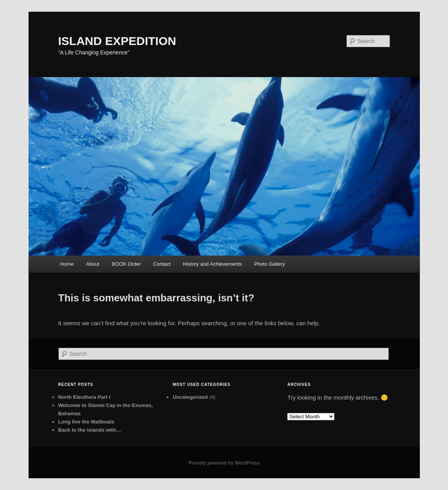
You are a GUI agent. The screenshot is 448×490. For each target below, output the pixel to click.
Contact (162, 264)
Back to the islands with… (90, 430)
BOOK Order (126, 264)
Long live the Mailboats (86, 422)
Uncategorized (190, 397)
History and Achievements (212, 264)
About (93, 264)
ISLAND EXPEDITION (117, 41)
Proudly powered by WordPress (224, 463)
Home (67, 264)
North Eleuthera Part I (85, 397)
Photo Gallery (269, 264)
